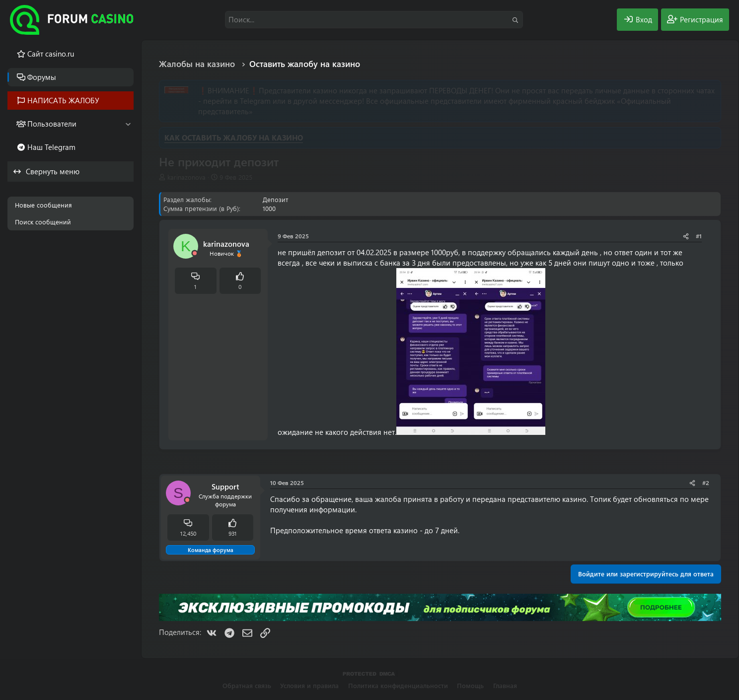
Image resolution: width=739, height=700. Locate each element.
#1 (699, 236)
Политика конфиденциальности (398, 685)
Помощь (470, 685)
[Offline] (195, 253)
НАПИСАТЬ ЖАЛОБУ (63, 100)
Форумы (42, 77)
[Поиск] (374, 20)
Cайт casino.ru (51, 54)
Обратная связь (247, 685)
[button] (128, 124)
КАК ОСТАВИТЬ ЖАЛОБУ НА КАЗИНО (234, 138)
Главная (505, 685)
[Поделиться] (686, 236)
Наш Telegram (51, 147)
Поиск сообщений (43, 222)
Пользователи (52, 124)
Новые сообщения (43, 205)
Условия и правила (309, 685)
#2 (706, 483)
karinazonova (186, 177)
